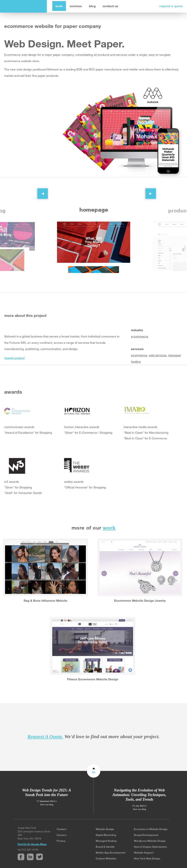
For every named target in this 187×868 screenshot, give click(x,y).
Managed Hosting (106, 841)
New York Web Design (147, 858)
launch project (14, 358)
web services (158, 355)
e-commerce (140, 336)
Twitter (26, 374)
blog (92, 6)
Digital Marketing (106, 835)
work (59, 6)
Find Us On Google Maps (32, 844)
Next (148, 190)
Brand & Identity (105, 847)
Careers (61, 835)
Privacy (61, 841)
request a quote (171, 6)
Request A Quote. (45, 737)
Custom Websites (106, 858)
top (93, 772)
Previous (39, 190)
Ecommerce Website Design (151, 829)
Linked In (17, 374)
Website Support (144, 852)
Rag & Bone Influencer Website (46, 601)
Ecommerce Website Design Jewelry (140, 601)
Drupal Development (146, 835)
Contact (61, 829)
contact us (110, 6)
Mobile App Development (110, 852)
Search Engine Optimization (150, 847)
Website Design (105, 829)
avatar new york (23, 6)
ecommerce (139, 355)
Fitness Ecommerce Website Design (93, 679)
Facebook (8, 374)
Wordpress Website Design (150, 841)
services (76, 6)
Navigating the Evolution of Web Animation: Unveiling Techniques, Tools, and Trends (139, 795)
